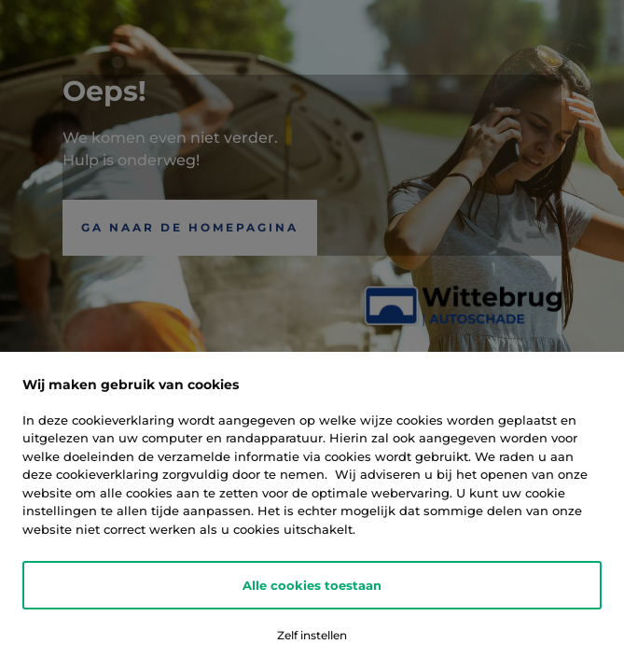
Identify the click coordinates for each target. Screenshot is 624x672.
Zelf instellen (312, 635)
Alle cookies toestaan (312, 585)
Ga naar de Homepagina (190, 227)
